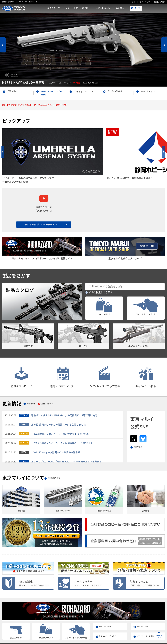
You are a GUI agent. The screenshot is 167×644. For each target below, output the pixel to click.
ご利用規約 (100, 629)
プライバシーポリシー (119, 629)
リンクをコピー (123, 638)
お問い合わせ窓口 (145, 608)
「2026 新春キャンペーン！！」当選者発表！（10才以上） (62, 424)
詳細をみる (140, 428)
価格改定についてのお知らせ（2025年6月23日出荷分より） (37, 105)
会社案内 (120, 8)
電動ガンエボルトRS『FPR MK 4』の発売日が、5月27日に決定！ (65, 396)
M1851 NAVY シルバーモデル (51, 93)
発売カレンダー (106, 608)
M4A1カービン (148, 92)
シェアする (145, 639)
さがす (137, 8)
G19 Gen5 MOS (115, 91)
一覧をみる (34, 385)
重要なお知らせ (55, 385)
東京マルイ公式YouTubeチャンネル (42, 201)
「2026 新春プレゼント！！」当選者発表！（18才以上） (61, 415)
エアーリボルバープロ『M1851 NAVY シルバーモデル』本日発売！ (66, 442)
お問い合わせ (159, 2)
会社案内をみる (59, 459)
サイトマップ (145, 2)
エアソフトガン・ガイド (77, 8)
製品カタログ (54, 8)
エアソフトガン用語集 (147, 618)
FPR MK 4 (12, 91)
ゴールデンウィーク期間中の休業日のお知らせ (56, 433)
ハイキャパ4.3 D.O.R (84, 92)
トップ (133, 2)
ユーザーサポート (102, 8)
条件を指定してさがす (101, 273)
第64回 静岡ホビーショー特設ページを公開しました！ (60, 405)
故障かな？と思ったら (109, 618)
